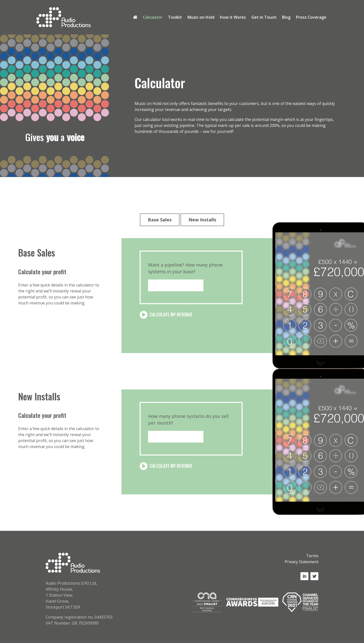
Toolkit (175, 18)
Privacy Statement (302, 562)
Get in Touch (264, 18)
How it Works (233, 18)
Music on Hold (201, 18)
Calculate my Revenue (171, 314)
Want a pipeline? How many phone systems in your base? (185, 268)
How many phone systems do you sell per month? (188, 419)
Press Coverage (311, 18)
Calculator (153, 18)
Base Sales (160, 220)
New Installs (202, 220)
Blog (286, 18)
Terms (312, 556)
